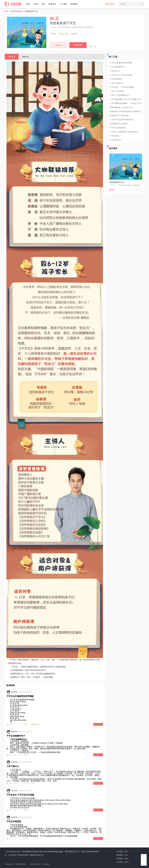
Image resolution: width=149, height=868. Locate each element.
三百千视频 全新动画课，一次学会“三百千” (126, 103)
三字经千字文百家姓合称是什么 (122, 120)
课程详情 (12, 57)
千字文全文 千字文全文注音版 (20, 795)
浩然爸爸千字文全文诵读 (119, 116)
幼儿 (43, 4)
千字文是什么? (116, 140)
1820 (9, 755)
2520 (9, 725)
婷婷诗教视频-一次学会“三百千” (122, 107)
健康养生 (74, 4)
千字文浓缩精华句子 (16, 736)
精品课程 (110, 4)
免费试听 (78, 45)
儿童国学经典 (35, 724)
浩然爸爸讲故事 (16, 11)
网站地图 (46, 864)
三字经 (25, 783)
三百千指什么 (13, 766)
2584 (9, 784)
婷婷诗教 (14, 692)
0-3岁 (36, 4)
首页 (28, 4)
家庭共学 (52, 4)
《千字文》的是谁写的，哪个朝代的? (124, 132)
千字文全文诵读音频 (118, 128)
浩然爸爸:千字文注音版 (119, 124)
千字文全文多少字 (117, 83)
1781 (9, 839)
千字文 (53, 34)
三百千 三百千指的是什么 (120, 95)
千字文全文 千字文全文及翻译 (122, 87)
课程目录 (26, 57)
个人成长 (63, 4)
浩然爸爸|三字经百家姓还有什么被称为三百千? (126, 111)
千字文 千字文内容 (117, 91)
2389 (9, 810)
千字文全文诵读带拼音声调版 (20, 696)
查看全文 (98, 724)
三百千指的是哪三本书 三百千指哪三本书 (125, 99)
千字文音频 (114, 136)
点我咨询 (58, 45)
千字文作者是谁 (14, 821)
